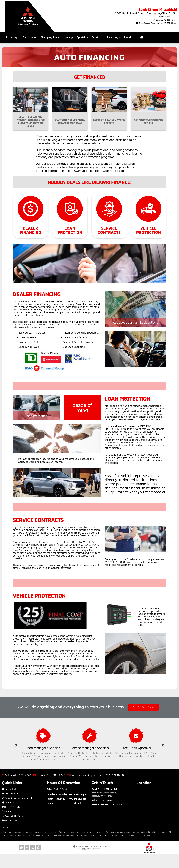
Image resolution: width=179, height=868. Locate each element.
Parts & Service (61, 789)
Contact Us (9, 811)
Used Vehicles (10, 793)
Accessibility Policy (13, 816)
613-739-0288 (115, 775)
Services (98, 37)
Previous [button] (16, 745)
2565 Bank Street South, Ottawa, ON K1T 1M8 (104, 794)
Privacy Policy (11, 820)
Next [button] (163, 745)
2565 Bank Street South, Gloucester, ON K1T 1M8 (145, 13)
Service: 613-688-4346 (164, 20)
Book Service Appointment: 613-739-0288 (156, 23)
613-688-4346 (22, 775)
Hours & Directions (13, 807)
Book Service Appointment (17, 798)
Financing (114, 37)
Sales (50, 789)
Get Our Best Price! (143, 707)
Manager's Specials (76, 37)
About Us (8, 802)
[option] (43, 745)
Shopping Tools (51, 37)
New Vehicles (10, 789)
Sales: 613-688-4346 (165, 17)
